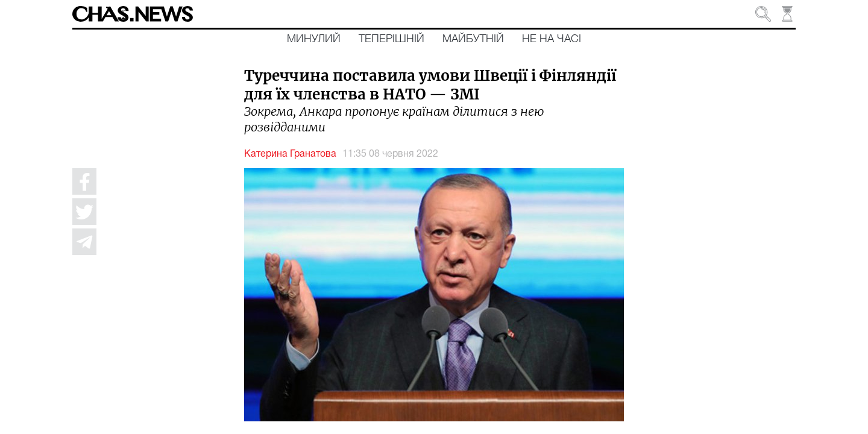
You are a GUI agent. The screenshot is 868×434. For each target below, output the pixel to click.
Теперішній (392, 39)
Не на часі (552, 39)
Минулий (314, 39)
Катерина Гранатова (290, 154)
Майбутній (473, 39)
